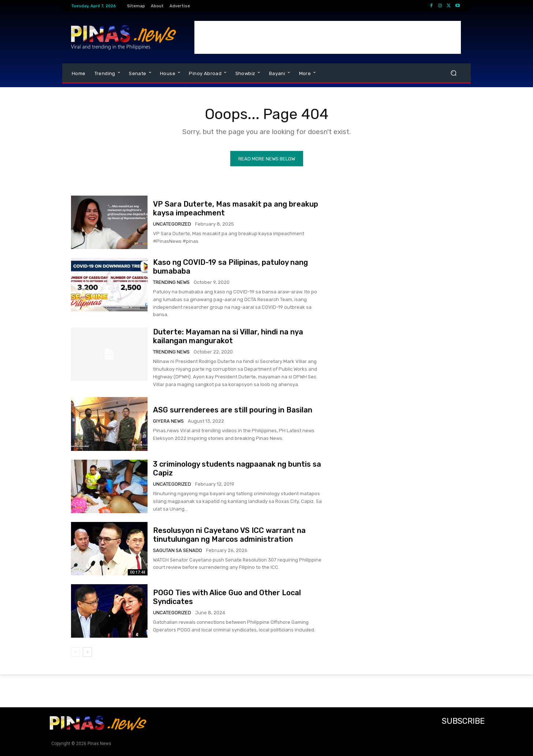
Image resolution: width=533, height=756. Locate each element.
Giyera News (168, 421)
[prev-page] (76, 652)
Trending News (171, 282)
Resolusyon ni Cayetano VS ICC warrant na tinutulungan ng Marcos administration (229, 535)
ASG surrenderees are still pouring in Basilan (233, 410)
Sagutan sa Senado (178, 550)
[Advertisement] (328, 37)
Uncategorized (172, 224)
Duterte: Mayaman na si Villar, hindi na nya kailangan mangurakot (228, 336)
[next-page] (87, 652)
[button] (453, 73)
